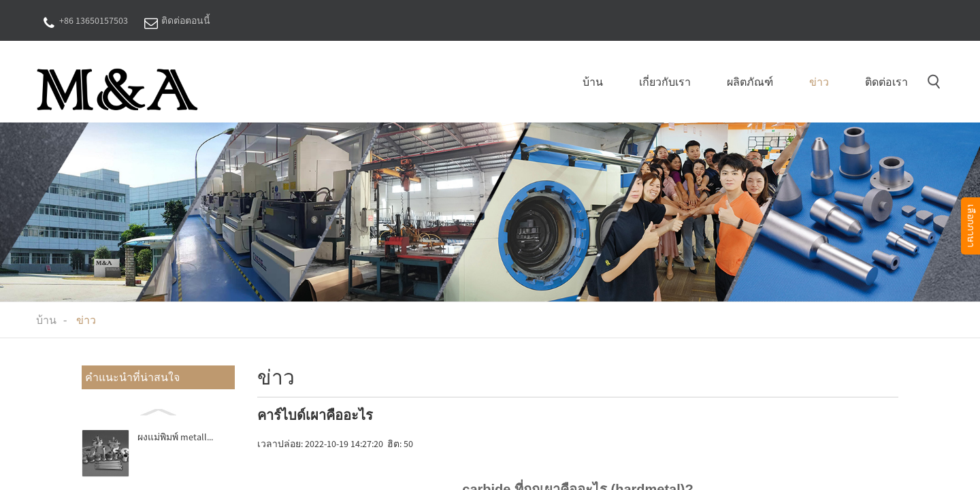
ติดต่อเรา (886, 82)
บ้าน (593, 82)
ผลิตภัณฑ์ (750, 82)
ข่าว (819, 82)
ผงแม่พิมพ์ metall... (175, 437)
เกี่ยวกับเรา (665, 82)
